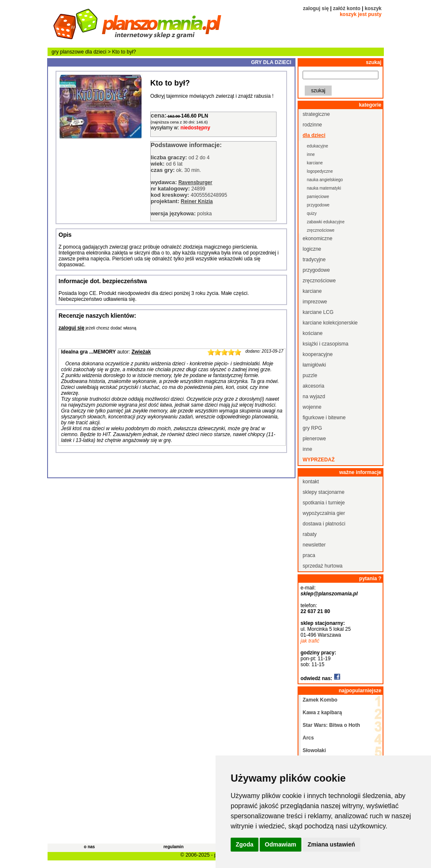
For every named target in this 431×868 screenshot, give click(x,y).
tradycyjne (314, 260)
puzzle (310, 375)
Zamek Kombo (320, 700)
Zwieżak (141, 352)
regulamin (173, 847)
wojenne (312, 407)
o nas (89, 847)
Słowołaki (314, 750)
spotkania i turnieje (324, 503)
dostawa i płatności (324, 524)
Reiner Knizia (197, 201)
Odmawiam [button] (281, 844)
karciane (315, 163)
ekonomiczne (318, 238)
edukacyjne (318, 146)
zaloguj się (316, 8)
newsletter (314, 545)
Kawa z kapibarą (322, 713)
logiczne (312, 249)
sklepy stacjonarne (323, 492)
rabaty (310, 534)
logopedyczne (320, 171)
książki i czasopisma (326, 344)
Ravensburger (196, 182)
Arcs (308, 738)
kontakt (311, 482)
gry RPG (312, 428)
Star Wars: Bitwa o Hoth (331, 725)
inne (311, 154)
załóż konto (347, 8)
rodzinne (312, 125)
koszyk (373, 8)
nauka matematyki (324, 188)
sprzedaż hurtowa (323, 566)
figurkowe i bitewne (324, 418)
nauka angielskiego (325, 180)
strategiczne (316, 114)
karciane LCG (318, 312)
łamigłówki (314, 365)
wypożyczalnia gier (324, 513)
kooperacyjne (318, 354)
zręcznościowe (321, 230)
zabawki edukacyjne (326, 222)
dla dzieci (96, 52)
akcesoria (313, 386)
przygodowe (318, 205)
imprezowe (315, 302)
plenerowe (314, 439)
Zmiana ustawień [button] (331, 844)
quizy (312, 213)
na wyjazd (314, 396)
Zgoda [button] (245, 844)
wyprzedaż (319, 460)
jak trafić (310, 641)
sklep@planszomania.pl (329, 594)
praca (309, 555)
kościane (313, 333)
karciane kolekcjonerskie (330, 323)
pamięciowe (318, 197)
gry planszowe (68, 52)
